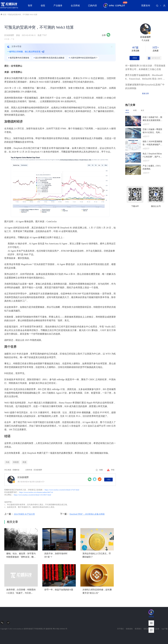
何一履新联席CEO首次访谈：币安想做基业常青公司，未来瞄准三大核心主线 (145, 67)
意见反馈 (156, 629)
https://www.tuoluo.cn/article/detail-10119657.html (32, 495)
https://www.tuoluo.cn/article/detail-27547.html (62, 490)
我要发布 (146, 6)
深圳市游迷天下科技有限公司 (35, 629)
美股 (24, 462)
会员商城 (75, 6)
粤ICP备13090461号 (60, 629)
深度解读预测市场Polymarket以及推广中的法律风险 (145, 86)
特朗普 (16, 462)
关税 (7, 462)
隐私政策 (147, 629)
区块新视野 (9, 35)
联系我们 (138, 629)
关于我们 (120, 629)
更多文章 (145, 94)
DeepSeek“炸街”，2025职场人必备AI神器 (87, 514)
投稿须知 (129, 629)
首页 (4, 15)
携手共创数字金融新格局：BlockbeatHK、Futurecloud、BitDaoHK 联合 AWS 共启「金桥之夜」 (145, 77)
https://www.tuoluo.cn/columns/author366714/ (36, 492)
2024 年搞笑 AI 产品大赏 (24, 514)
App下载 (164, 629)
